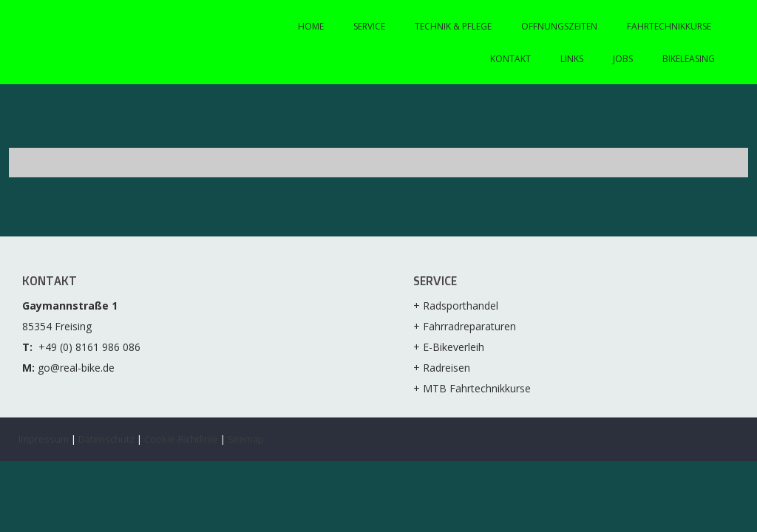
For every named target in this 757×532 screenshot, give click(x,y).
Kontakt (510, 59)
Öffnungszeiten (559, 26)
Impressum (44, 439)
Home (311, 26)
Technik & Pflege (453, 26)
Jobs (623, 59)
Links (572, 59)
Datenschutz (106, 439)
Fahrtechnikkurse (669, 26)
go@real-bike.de (76, 368)
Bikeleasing (689, 59)
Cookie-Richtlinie (181, 439)
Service (369, 26)
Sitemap (246, 439)
